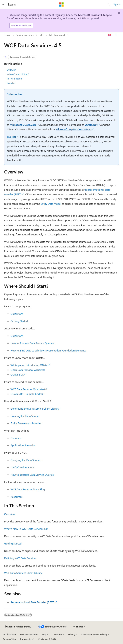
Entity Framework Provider (26, 423)
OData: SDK (17, 374)
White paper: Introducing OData (29, 365)
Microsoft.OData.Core (23, 125)
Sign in (117, 4)
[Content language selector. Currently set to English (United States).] (18, 627)
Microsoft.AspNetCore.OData (74, 129)
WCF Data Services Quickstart (28, 389)
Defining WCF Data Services (20, 558)
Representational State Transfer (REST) (32, 602)
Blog (44, 634)
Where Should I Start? (18, 74)
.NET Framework (57, 35)
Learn (8, 35)
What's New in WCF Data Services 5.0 (26, 529)
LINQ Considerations (22, 467)
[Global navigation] (3, 5)
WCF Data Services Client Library (23, 573)
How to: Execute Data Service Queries (32, 343)
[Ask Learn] (110, 35)
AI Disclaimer (9, 634)
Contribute (58, 634)
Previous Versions (29, 634)
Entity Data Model (51, 204)
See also (11, 83)
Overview (12, 70)
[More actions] (116, 35)
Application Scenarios (23, 445)
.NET (41, 35)
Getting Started (19, 321)
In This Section (14, 79)
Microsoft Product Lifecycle (95, 15)
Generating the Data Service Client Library (35, 408)
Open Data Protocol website (27, 370)
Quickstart (16, 314)
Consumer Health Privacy (94, 634)
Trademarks (26, 639)
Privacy (71, 634)
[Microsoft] (61, 5)
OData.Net (91, 125)
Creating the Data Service (25, 416)
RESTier (12, 137)
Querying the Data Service (26, 460)
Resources (16, 497)
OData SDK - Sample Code (26, 394)
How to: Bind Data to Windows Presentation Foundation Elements (48, 350)
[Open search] (109, 5)
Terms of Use (9, 639)
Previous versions (25, 35)
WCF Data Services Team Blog (28, 489)
